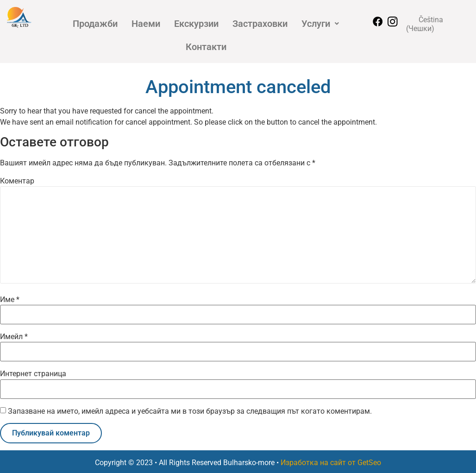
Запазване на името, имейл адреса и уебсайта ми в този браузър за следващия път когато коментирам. (190, 411)
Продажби (95, 24)
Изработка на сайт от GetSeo (331, 463)
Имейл (14, 337)
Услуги (320, 24)
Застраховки (260, 24)
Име (10, 300)
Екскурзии (196, 24)
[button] (320, 24)
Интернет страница (33, 374)
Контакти (206, 47)
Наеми (146, 24)
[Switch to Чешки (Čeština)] (437, 24)
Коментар (17, 181)
